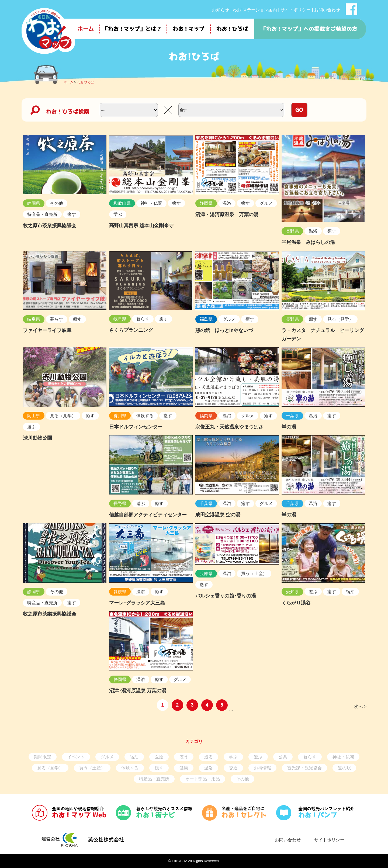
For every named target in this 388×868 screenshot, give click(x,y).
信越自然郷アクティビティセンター (148, 515)
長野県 (292, 231)
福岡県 (206, 416)
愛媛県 (120, 592)
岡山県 (34, 416)
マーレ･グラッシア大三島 (137, 603)
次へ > (360, 706)
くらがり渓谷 (296, 603)
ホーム (68, 82)
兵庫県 (206, 574)
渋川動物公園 (37, 438)
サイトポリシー (296, 10)
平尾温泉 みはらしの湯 (308, 242)
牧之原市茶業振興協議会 (50, 226)
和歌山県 (122, 203)
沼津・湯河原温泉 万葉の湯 (227, 215)
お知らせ (220, 10)
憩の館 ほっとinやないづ (224, 330)
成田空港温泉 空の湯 (218, 515)
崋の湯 (289, 427)
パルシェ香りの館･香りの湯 (226, 596)
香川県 (120, 416)
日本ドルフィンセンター (136, 427)
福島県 (206, 319)
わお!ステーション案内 (255, 10)
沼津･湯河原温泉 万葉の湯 (138, 691)
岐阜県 (34, 319)
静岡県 (34, 203)
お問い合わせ (327, 10)
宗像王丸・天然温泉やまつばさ (229, 427)
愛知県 (292, 592)
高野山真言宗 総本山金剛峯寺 (141, 226)
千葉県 (292, 416)
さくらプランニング (131, 330)
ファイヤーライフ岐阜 (47, 330)
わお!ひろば (86, 82)
